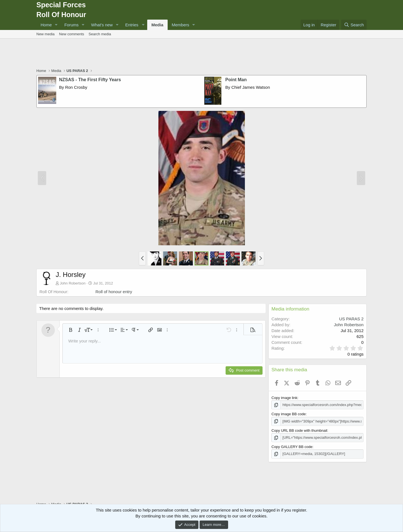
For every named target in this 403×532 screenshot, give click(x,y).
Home (46, 25)
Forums (72, 25)
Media (157, 25)
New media (45, 34)
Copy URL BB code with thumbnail (299, 431)
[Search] (354, 25)
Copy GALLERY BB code (292, 447)
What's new (102, 25)
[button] (56, 25)
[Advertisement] (201, 54)
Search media (100, 34)
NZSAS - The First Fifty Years (90, 80)
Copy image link (284, 398)
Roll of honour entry (114, 292)
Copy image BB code (289, 414)
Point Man (236, 80)
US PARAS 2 (351, 319)
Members (181, 25)
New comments (72, 34)
